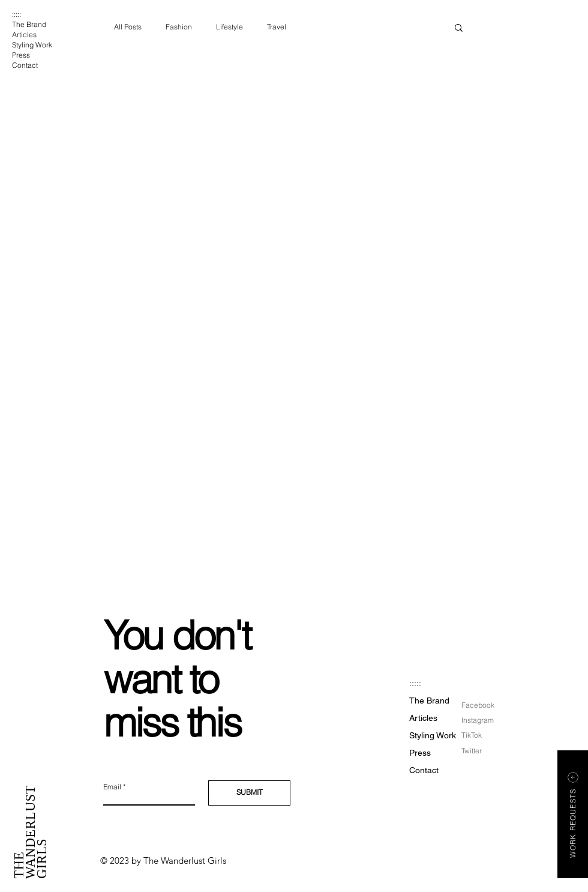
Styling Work (32, 45)
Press (21, 55)
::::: (16, 14)
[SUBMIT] (249, 793)
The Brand (29, 24)
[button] (459, 29)
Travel (277, 27)
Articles (24, 35)
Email (112, 787)
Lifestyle (229, 27)
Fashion (179, 27)
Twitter (472, 751)
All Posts (128, 27)
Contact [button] (25, 65)
